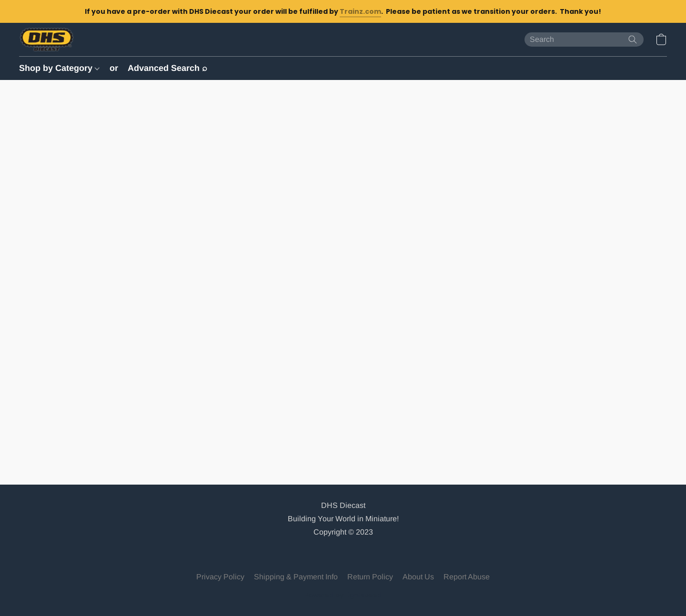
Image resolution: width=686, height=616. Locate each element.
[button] (47, 40)
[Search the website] (633, 40)
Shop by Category (59, 68)
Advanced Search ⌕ (167, 68)
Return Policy (370, 577)
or (114, 68)
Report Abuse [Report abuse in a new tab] (467, 577)
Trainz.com (360, 11)
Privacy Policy (220, 577)
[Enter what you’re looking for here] (584, 40)
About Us (418, 577)
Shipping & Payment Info (296, 577)
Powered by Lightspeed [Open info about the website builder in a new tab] (343, 595)
